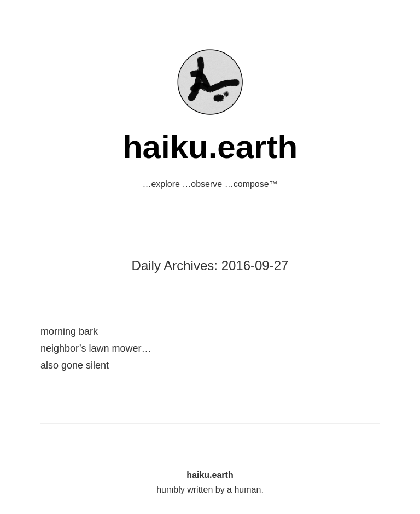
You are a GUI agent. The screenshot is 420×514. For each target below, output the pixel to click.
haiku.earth (210, 147)
